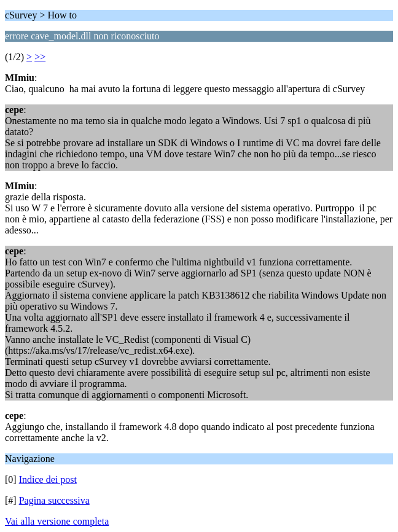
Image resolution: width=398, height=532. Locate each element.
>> (40, 57)
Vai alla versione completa (57, 521)
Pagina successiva (54, 500)
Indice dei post (48, 479)
